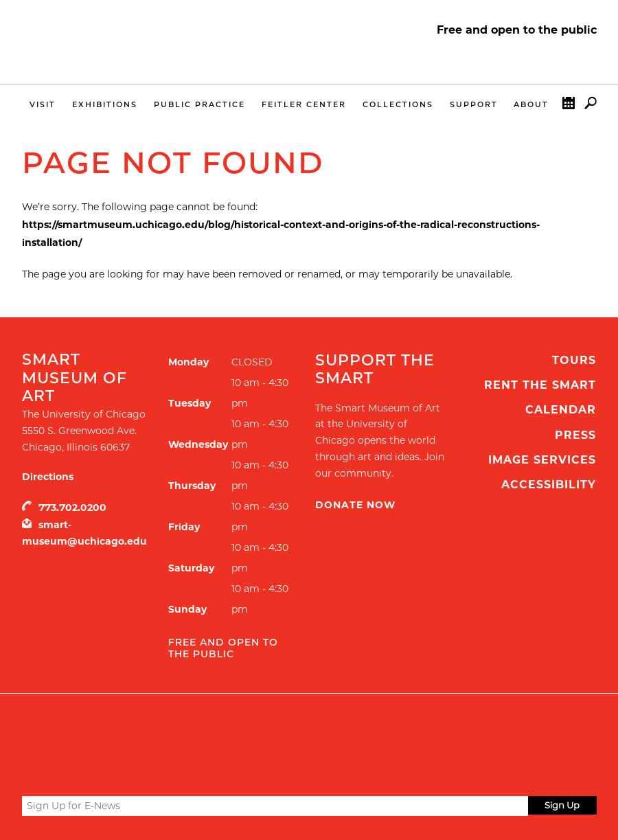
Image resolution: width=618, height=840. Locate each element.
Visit (43, 104)
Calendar (569, 106)
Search (591, 106)
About (531, 104)
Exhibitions (105, 104)
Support (474, 104)
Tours (574, 360)
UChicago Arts (154, 728)
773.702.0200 (72, 508)
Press (575, 435)
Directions (48, 477)
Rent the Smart (540, 385)
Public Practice (199, 104)
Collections (398, 104)
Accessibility (549, 485)
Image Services (542, 460)
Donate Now (355, 505)
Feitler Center (304, 104)
